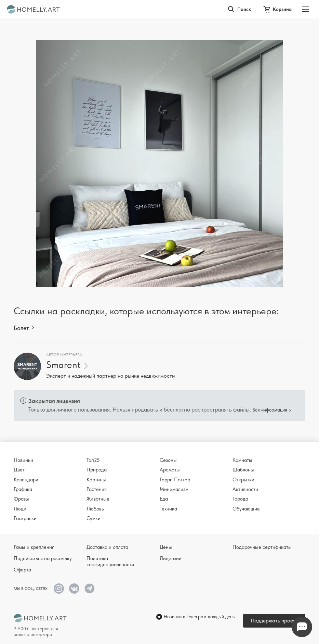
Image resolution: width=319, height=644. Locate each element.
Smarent (63, 365)
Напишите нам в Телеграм (302, 627)
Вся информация (270, 410)
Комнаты (242, 460)
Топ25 (93, 460)
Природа (97, 470)
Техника (168, 509)
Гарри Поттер (175, 480)
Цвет (19, 470)
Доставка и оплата (107, 547)
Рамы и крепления (34, 547)
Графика (23, 489)
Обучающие (246, 509)
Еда (164, 499)
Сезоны (168, 460)
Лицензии (171, 558)
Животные (98, 499)
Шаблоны (243, 470)
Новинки (23, 460)
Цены (166, 547)
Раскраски (25, 518)
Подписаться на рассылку (43, 558)
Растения (97, 489)
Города (240, 499)
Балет (21, 328)
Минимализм (174, 489)
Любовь (95, 509)
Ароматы (170, 470)
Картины (96, 480)
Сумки (94, 518)
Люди (20, 509)
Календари (26, 480)
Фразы (21, 499)
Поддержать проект (274, 621)
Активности (245, 489)
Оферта (22, 570)
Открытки (243, 480)
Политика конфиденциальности (110, 561)
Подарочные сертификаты (262, 547)
